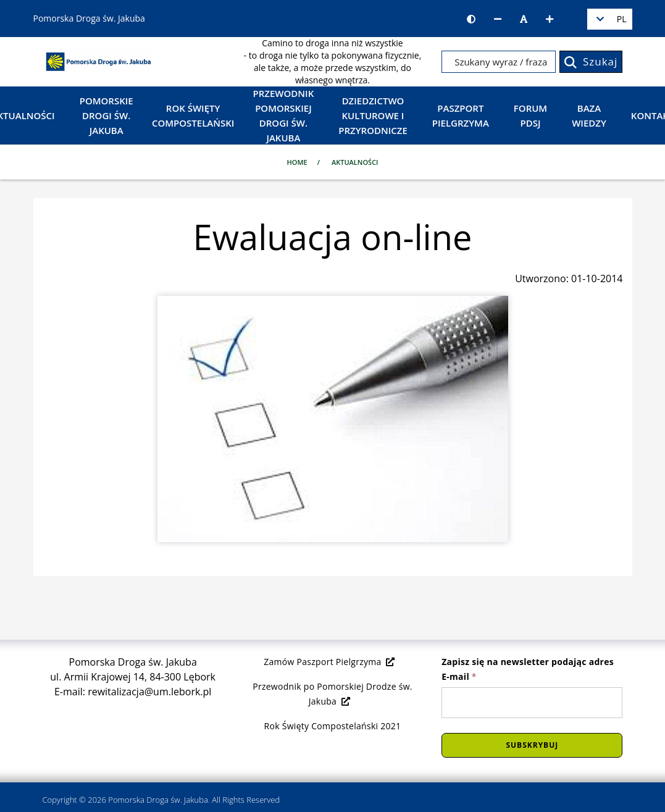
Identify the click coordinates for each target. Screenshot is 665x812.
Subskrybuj (532, 745)
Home (297, 162)
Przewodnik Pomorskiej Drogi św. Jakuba (284, 115)
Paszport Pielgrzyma (461, 115)
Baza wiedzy (589, 115)
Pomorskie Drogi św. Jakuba (107, 115)
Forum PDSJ (530, 115)
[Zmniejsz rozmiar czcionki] (498, 19)
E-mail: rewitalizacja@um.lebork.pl (133, 692)
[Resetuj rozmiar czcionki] (524, 19)
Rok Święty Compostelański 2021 (333, 726)
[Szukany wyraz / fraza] (499, 62)
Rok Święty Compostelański (193, 115)
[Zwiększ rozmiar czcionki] (550, 19)
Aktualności (355, 162)
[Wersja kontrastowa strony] (471, 19)
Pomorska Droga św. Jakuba (158, 800)
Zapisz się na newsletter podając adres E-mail (528, 669)
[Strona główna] (99, 61)
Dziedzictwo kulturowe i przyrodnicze (373, 115)
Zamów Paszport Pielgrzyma (329, 662)
